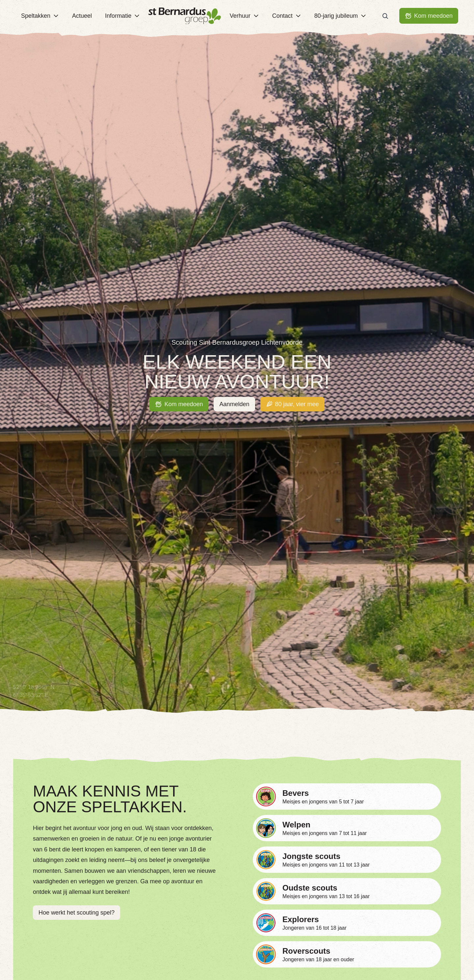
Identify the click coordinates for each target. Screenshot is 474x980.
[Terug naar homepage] (185, 16)
